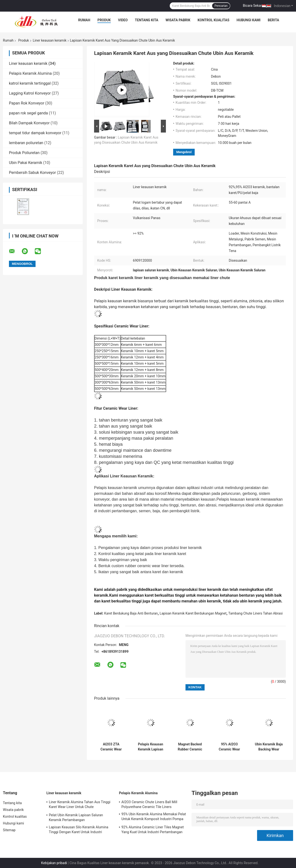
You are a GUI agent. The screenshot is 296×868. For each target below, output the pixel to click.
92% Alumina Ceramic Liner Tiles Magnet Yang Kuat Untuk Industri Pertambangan (153, 830)
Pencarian (221, 6)
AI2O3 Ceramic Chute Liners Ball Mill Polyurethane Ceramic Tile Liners (149, 804)
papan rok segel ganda (28, 113)
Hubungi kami (248, 20)
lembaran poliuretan (26, 143)
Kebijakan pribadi (54, 863)
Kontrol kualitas (213, 20)
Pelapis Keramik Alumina (30, 73)
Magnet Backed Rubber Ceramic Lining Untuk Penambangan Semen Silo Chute (190, 747)
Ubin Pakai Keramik (26, 163)
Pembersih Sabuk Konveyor (32, 173)
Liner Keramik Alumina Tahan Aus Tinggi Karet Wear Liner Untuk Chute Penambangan (80, 805)
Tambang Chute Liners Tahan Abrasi (255, 613)
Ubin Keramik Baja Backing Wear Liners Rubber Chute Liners (269, 747)
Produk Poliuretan (24, 153)
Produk (104, 20)
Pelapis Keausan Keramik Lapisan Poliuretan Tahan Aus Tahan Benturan (150, 747)
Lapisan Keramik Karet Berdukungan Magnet (193, 613)
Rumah (84, 20)
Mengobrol (184, 152)
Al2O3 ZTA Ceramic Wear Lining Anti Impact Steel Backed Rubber (111, 747)
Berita (273, 20)
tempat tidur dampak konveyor (35, 133)
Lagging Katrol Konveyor (30, 93)
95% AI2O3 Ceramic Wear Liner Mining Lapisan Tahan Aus (229, 747)
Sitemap (9, 830)
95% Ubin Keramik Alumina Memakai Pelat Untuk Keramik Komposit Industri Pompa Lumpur (154, 817)
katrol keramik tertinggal (30, 83)
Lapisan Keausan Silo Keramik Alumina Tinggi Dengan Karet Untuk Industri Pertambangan (79, 830)
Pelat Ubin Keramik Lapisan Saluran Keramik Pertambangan (76, 817)
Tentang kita (147, 20)
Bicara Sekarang (255, 6)
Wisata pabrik (178, 20)
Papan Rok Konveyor (27, 103)
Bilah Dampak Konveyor (29, 123)
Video (123, 20)
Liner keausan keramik (50, 40)
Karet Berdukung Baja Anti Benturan (131, 613)
